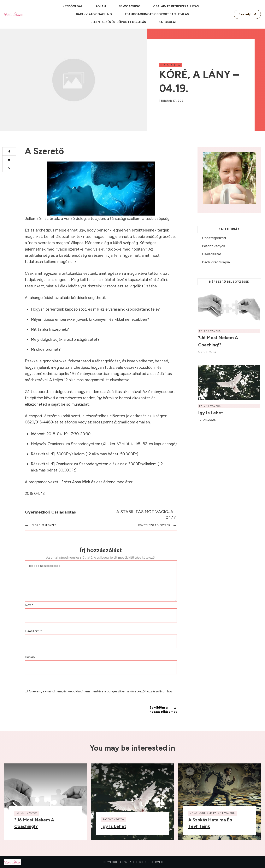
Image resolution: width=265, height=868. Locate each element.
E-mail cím (33, 631)
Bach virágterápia (216, 262)
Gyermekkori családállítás (50, 512)
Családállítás (171, 65)
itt (107, 380)
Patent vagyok (214, 246)
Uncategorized (214, 238)
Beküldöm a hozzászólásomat (163, 709)
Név (29, 605)
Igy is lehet (211, 413)
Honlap (30, 657)
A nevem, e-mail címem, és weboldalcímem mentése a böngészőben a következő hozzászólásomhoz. (101, 691)
